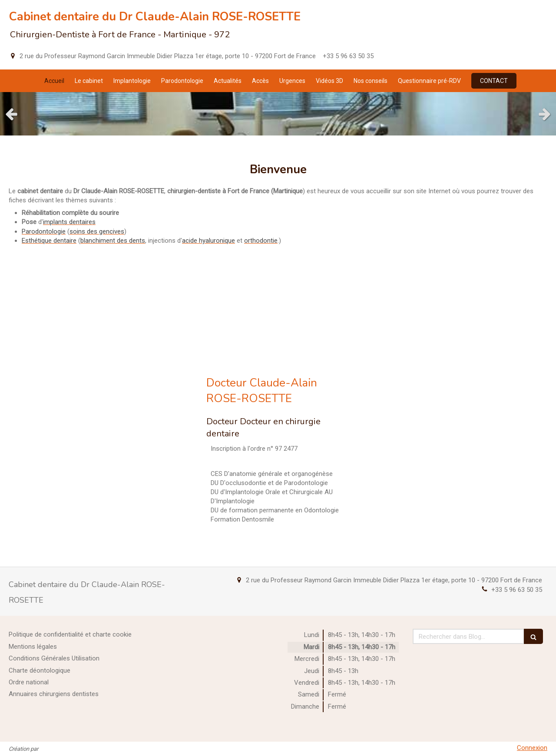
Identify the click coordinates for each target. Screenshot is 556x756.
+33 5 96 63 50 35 (517, 590)
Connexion (532, 748)
